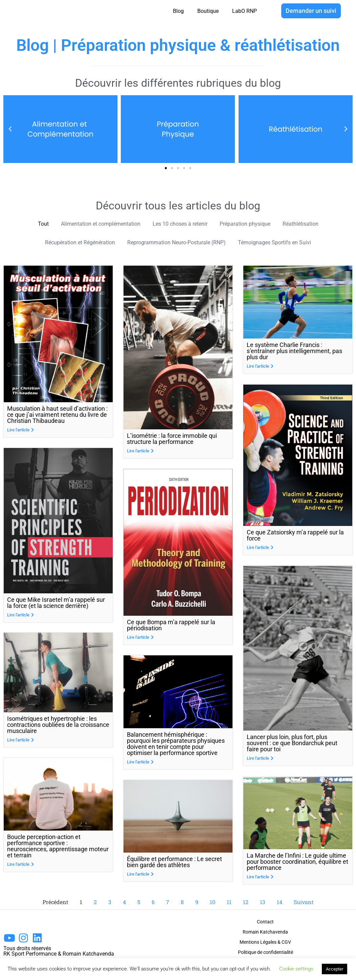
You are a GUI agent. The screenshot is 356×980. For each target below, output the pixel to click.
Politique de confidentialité (265, 953)
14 (280, 902)
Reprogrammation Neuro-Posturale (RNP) (177, 243)
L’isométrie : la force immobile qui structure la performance (172, 440)
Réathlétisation (313, 224)
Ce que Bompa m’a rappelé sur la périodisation (171, 626)
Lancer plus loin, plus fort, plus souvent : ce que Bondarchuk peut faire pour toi (292, 743)
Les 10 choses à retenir (180, 224)
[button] (166, 168)
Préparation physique (252, 224)
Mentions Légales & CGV (265, 942)
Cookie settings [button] (296, 969)
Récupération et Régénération (69, 243)
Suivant (304, 902)
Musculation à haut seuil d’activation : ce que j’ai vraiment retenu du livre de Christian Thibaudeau (57, 416)
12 (246, 902)
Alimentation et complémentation (92, 224)
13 (263, 902)
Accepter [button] (335, 969)
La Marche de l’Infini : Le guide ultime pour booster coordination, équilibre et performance (297, 862)
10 (213, 902)
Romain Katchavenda (265, 932)
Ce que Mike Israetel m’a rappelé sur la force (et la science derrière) (56, 604)
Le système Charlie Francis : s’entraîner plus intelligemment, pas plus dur (294, 352)
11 (229, 902)
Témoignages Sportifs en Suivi (286, 243)
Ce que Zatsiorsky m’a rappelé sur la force (295, 536)
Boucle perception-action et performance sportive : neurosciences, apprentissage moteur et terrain (58, 848)
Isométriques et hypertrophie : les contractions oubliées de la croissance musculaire (58, 726)
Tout (28, 224)
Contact (265, 922)
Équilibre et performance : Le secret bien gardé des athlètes (174, 863)
